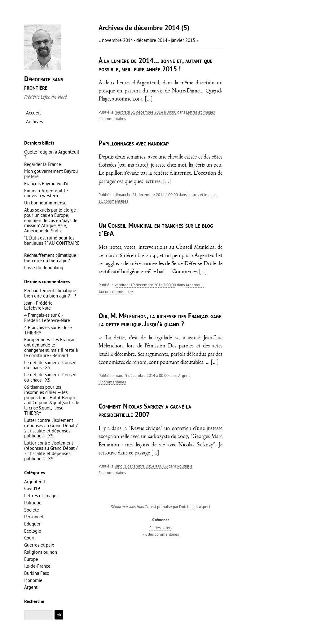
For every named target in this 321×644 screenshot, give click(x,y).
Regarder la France (43, 164)
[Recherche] (39, 615)
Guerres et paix (39, 545)
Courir (30, 538)
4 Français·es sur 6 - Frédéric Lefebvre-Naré (47, 318)
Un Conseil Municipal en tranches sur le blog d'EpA (156, 230)
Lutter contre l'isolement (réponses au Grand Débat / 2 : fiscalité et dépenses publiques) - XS (51, 428)
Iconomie (33, 580)
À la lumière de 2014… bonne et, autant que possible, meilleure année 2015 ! (155, 65)
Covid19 (32, 488)
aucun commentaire (116, 292)
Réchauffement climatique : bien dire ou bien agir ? (51, 258)
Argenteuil (195, 285)
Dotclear (186, 507)
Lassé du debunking (44, 268)
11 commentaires (113, 201)
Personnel (34, 517)
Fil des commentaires (161, 534)
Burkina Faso (37, 573)
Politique (185, 466)
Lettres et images (200, 112)
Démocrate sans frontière (44, 84)
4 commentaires (112, 119)
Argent (184, 375)
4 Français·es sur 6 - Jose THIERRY (48, 330)
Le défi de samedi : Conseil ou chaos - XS (50, 365)
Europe (31, 559)
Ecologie (33, 531)
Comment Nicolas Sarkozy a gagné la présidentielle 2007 (145, 411)
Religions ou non (41, 552)
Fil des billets (161, 528)
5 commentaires (112, 472)
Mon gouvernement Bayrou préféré (51, 174)
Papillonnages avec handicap (134, 144)
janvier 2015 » (185, 40)
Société (32, 510)
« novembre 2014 (116, 40)
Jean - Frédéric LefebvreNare (38, 306)
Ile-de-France (37, 566)
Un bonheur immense (45, 203)
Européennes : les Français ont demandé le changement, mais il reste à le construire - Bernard (51, 347)
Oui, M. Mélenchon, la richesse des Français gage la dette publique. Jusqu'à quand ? (160, 321)
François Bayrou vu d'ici (47, 183)
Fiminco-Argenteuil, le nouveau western (46, 193)
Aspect (205, 507)
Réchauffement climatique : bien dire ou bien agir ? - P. (51, 293)
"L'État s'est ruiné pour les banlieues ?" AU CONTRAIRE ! (52, 243)
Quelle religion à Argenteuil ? (52, 154)
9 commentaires (112, 382)
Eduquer (32, 524)
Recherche (34, 602)
